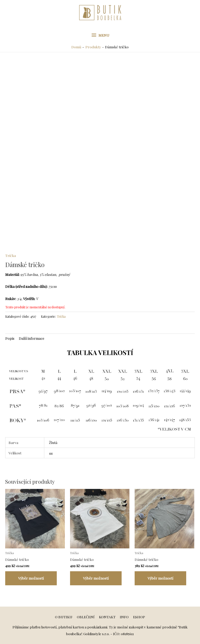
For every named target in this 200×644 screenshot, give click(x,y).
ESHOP (139, 617)
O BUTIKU (64, 617)
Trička (11, 255)
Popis (10, 338)
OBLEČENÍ (86, 617)
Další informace (32, 338)
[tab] (10, 338)
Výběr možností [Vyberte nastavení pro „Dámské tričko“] (31, 578)
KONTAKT (107, 617)
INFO (124, 617)
